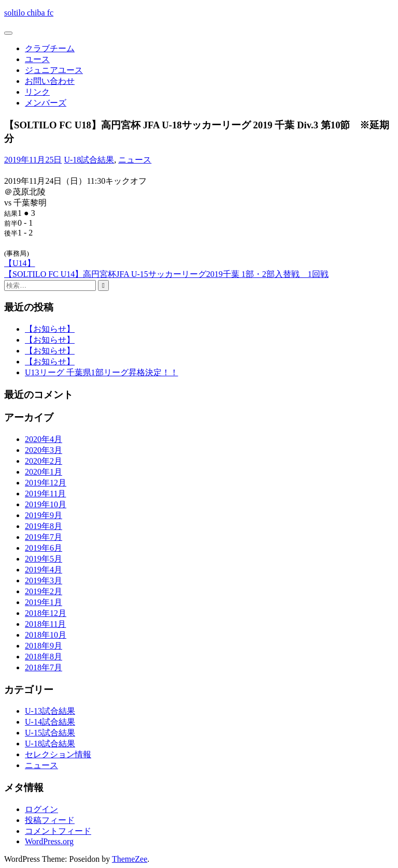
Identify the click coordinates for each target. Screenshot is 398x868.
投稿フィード (50, 820)
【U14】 (20, 263)
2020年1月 (44, 472)
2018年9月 (44, 646)
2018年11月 (45, 624)
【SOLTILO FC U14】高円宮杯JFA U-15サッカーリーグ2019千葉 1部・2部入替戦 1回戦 (166, 274)
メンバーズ (46, 103)
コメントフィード (58, 831)
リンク (37, 92)
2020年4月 (44, 439)
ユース (37, 59)
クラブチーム (50, 48)
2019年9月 (44, 515)
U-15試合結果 (50, 733)
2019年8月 (44, 526)
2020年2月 (44, 461)
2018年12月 (46, 613)
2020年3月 (44, 450)
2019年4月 (44, 570)
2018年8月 (44, 657)
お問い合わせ (50, 81)
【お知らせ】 (50, 329)
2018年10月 (46, 635)
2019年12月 (46, 483)
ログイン (41, 809)
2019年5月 (44, 559)
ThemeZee (130, 859)
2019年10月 (46, 504)
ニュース (135, 160)
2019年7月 (44, 537)
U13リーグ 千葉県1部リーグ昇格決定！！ (102, 372)
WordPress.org (49, 841)
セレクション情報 (58, 754)
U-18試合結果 (89, 160)
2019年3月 (44, 580)
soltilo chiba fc (29, 13)
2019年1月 (44, 602)
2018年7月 (44, 667)
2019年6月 (44, 548)
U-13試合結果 (50, 711)
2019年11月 (45, 494)
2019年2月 (44, 591)
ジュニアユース (54, 70)
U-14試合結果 (50, 722)
